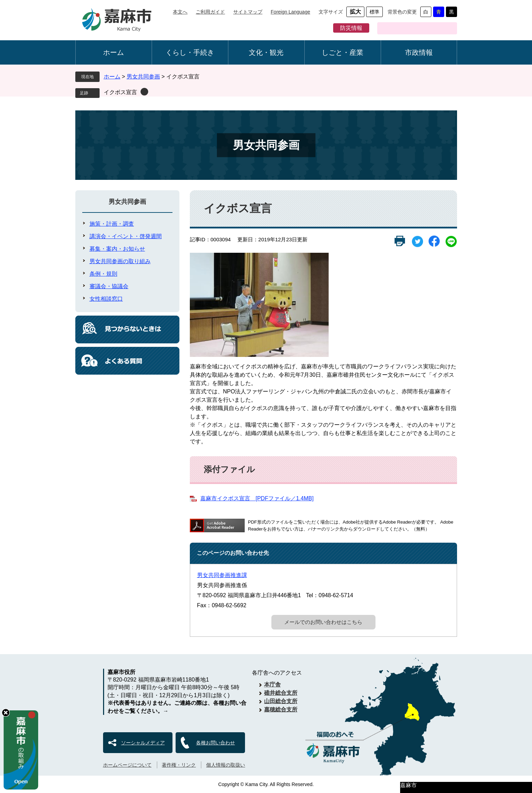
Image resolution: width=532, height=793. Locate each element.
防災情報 (351, 28)
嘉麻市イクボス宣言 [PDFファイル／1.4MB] (257, 498)
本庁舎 (272, 685)
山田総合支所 (281, 701)
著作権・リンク (179, 765)
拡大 (355, 12)
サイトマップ (248, 12)
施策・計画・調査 (112, 224)
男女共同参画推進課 (222, 575)
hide (6, 713)
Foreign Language (290, 12)
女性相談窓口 (106, 299)
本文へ (180, 12)
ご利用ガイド (210, 12)
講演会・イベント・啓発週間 (126, 236)
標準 (374, 12)
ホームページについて (127, 765)
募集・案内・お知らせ (117, 249)
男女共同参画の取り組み (120, 261)
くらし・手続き (190, 52)
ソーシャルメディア (143, 743)
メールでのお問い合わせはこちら (323, 622)
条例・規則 (103, 274)
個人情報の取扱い (226, 765)
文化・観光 (266, 52)
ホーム (113, 52)
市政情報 (419, 52)
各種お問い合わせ (216, 743)
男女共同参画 (143, 77)
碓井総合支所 (281, 693)
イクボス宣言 (120, 92)
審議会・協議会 (109, 286)
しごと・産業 (343, 52)
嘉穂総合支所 (281, 709)
